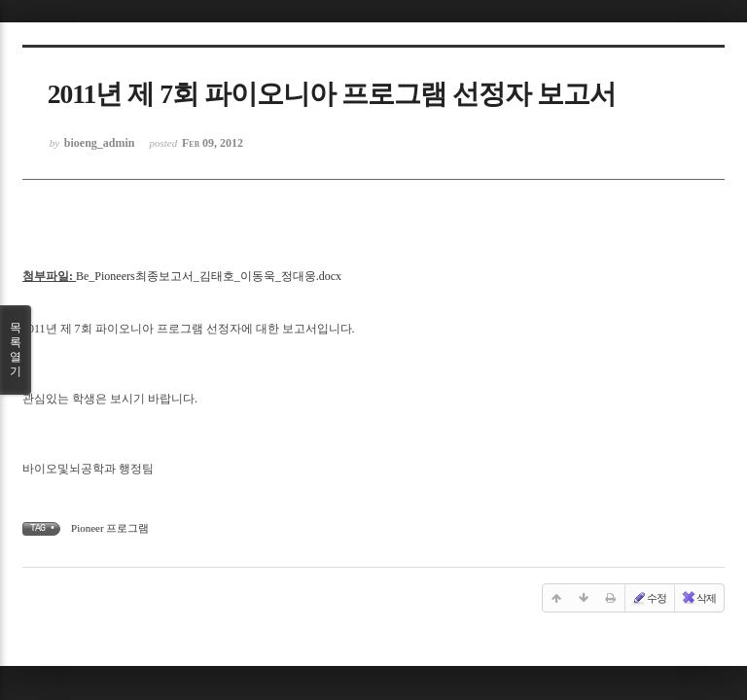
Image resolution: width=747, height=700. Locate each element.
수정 (649, 598)
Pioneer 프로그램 (110, 528)
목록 (16, 350)
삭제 (698, 598)
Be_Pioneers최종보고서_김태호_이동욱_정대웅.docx (209, 276)
